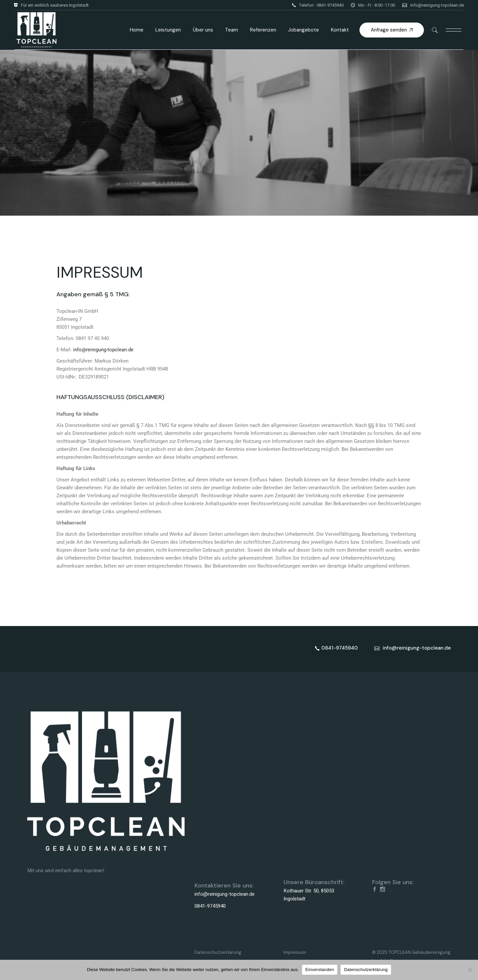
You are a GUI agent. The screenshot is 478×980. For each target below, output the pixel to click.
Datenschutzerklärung (218, 952)
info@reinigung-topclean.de (437, 5)
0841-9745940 (210, 906)
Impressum (295, 952)
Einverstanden (320, 970)
